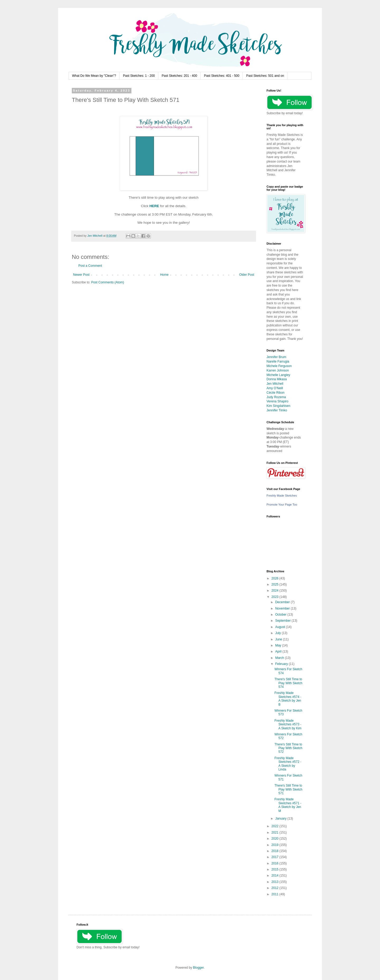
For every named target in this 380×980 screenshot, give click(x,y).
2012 (275, 888)
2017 (275, 857)
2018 (275, 851)
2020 (275, 839)
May (279, 645)
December (283, 602)
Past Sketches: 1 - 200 (139, 76)
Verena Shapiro (277, 401)
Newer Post (81, 275)
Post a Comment (90, 266)
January (281, 819)
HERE (154, 206)
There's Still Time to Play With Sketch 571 (288, 789)
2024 (275, 591)
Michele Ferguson (279, 366)
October (281, 615)
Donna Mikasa (277, 379)
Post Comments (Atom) (108, 282)
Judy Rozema (276, 397)
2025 (275, 584)
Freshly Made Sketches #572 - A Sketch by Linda (288, 764)
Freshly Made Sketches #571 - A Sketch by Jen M (288, 805)
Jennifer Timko (277, 410)
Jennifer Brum (276, 357)
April (279, 651)
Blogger (198, 968)
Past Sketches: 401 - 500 (222, 76)
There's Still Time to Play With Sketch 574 (288, 683)
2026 (275, 578)
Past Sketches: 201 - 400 (179, 76)
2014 (275, 876)
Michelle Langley (278, 375)
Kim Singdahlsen (278, 406)
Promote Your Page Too (282, 505)
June (279, 639)
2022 (275, 826)
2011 (275, 894)
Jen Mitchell (275, 384)
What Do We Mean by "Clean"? (94, 76)
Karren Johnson (278, 370)
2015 (275, 869)
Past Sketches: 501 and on (265, 76)
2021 (275, 832)
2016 (275, 863)
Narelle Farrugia (278, 361)
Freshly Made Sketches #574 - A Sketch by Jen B (288, 699)
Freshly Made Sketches (282, 496)
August (281, 627)
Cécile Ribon (275, 393)
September (283, 621)
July (279, 633)
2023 (275, 597)
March (280, 658)
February (282, 664)
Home (164, 275)
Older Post (247, 275)
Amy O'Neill (275, 388)
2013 (275, 882)
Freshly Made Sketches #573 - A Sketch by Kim (288, 724)
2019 (275, 845)
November (283, 608)
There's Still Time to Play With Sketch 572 (288, 748)
